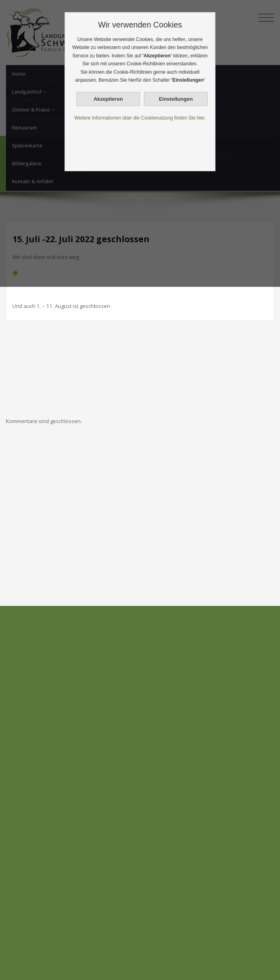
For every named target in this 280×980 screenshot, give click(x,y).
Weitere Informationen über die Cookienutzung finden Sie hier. (140, 118)
